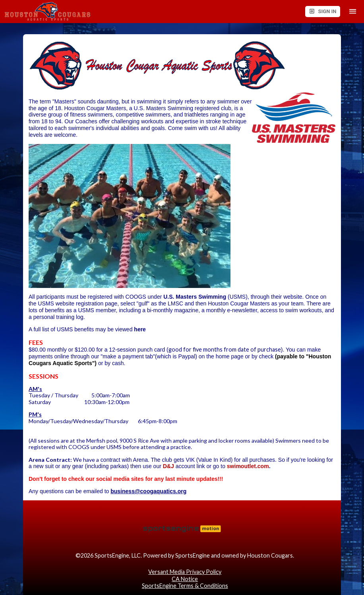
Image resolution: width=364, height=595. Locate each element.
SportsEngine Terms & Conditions (185, 586)
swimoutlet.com (248, 466)
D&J (168, 466)
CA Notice (185, 579)
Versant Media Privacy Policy (185, 572)
